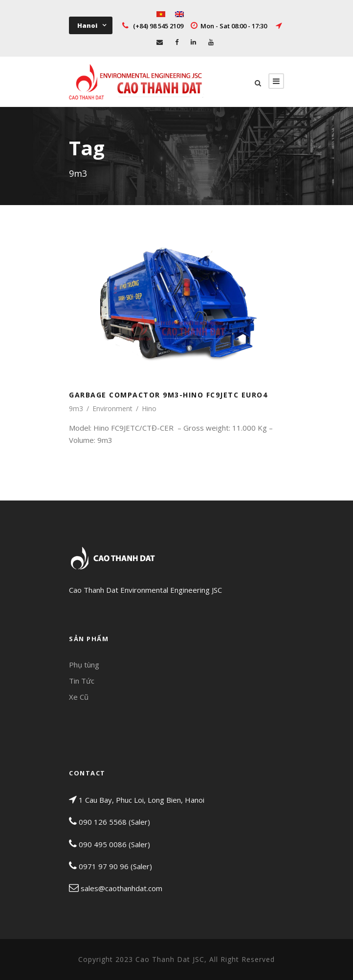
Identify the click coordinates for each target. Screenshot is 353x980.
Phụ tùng (84, 665)
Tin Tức (82, 681)
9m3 (76, 408)
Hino (149, 408)
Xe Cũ (79, 697)
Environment (112, 408)
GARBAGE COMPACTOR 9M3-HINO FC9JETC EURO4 (168, 395)
